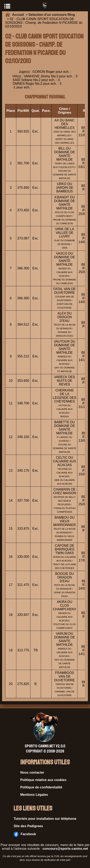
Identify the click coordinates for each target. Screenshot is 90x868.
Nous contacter (32, 773)
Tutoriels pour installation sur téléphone (45, 819)
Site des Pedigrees (28, 826)
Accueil (19, 15)
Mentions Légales (34, 795)
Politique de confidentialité (41, 787)
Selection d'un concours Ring (52, 15)
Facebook (25, 834)
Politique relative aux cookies (43, 780)
